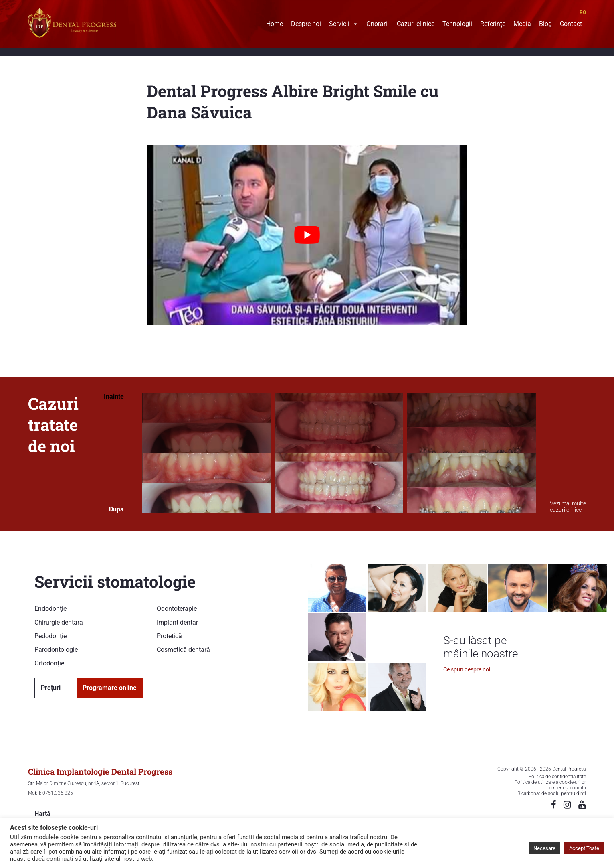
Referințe (493, 25)
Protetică (169, 636)
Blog (545, 25)
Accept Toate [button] (584, 848)
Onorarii (378, 25)
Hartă (42, 814)
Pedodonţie (50, 636)
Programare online (110, 688)
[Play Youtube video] (307, 235)
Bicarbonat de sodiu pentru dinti (552, 793)
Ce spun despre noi (467, 669)
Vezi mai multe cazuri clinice (568, 507)
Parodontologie (56, 650)
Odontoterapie (177, 609)
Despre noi (306, 25)
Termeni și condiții (566, 788)
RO (583, 12)
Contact (571, 25)
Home (275, 25)
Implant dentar (177, 622)
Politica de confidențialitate (557, 777)
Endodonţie (50, 609)
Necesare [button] (544, 848)
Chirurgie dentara (59, 622)
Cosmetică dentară (183, 650)
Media (522, 25)
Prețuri (51, 688)
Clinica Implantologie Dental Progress (100, 771)
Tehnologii (457, 25)
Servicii (344, 25)
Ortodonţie (49, 663)
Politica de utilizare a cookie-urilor (550, 782)
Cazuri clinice (416, 25)
